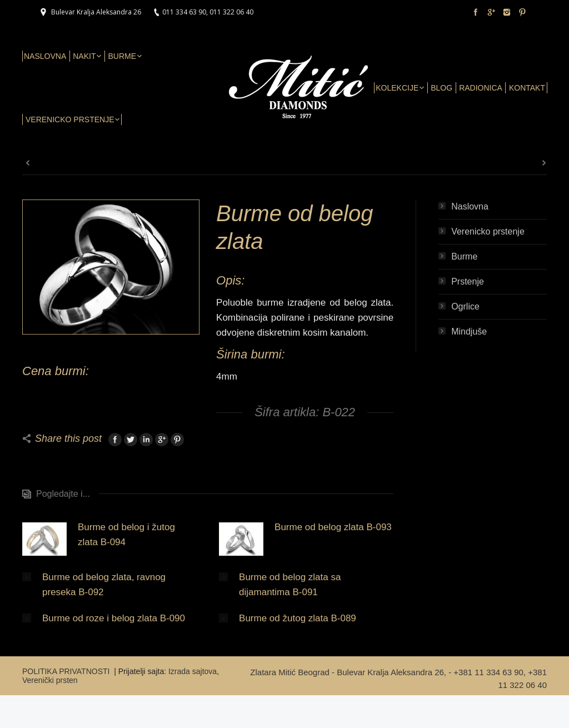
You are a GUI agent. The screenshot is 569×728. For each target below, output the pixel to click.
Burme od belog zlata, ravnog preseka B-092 (104, 585)
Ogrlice (465, 306)
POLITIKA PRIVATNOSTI (67, 671)
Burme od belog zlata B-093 (333, 527)
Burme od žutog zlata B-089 (298, 618)
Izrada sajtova (193, 671)
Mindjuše (469, 331)
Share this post (68, 438)
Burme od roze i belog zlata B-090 (114, 618)
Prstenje (468, 281)
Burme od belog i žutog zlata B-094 (126, 535)
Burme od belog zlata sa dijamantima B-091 (290, 585)
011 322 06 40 (231, 12)
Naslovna (470, 206)
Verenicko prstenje (488, 231)
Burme (464, 256)
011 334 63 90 (184, 12)
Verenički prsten (50, 680)
